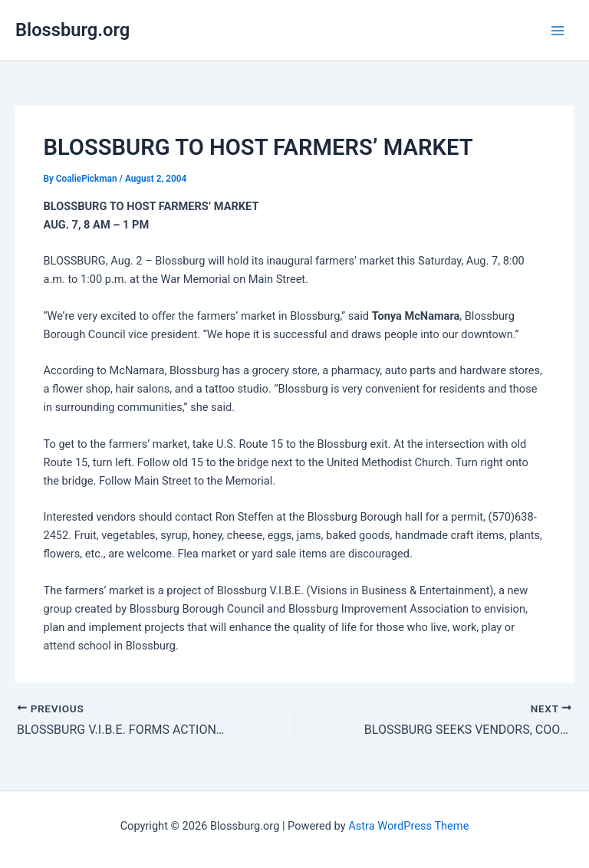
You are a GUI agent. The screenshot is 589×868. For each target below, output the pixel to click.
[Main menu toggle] (558, 31)
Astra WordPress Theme (408, 826)
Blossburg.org (72, 30)
